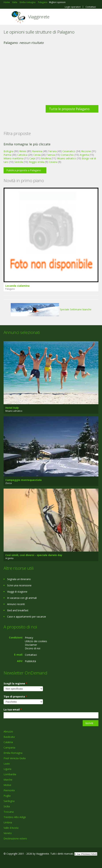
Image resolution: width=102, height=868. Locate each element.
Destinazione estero (15, 838)
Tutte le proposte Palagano (69, 109)
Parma (7, 155)
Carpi (32, 158)
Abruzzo (8, 731)
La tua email (13, 710)
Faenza (51, 155)
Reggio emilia (37, 162)
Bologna (8, 151)
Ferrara (52, 151)
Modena (46, 158)
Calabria (8, 742)
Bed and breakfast (18, 610)
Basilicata (9, 737)
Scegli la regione (15, 683)
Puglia (7, 796)
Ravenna (37, 151)
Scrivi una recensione (19, 585)
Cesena (53, 162)
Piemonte (9, 790)
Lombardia (10, 774)
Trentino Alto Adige (15, 817)
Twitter (21, 861)
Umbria (8, 822)
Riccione (86, 151)
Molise (7, 785)
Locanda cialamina (17, 286)
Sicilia (7, 806)
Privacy (29, 638)
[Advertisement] (51, 78)
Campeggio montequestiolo (24, 480)
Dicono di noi (33, 648)
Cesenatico (69, 151)
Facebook (5, 861)
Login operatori (73, 7)
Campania (9, 748)
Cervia (37, 155)
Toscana (9, 812)
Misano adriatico (66, 158)
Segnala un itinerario (19, 579)
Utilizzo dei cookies (36, 641)
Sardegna (9, 801)
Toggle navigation (7, 17)
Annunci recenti (16, 604)
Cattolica (22, 155)
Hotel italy (12, 408)
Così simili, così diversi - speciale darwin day (34, 555)
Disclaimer (31, 645)
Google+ (12, 861)
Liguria (7, 769)
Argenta (84, 155)
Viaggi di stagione (17, 592)
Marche (8, 780)
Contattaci (91, 7)
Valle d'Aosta (11, 828)
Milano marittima (14, 158)
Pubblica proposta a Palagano (24, 170)
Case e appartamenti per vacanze (27, 617)
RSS (30, 861)
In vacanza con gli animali (22, 598)
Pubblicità (30, 661)
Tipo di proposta (15, 696)
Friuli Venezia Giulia (15, 758)
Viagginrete (39, 17)
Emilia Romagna (13, 753)
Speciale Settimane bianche (51, 309)
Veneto (8, 833)
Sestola (19, 162)
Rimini (23, 151)
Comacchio (67, 155)
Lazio (7, 764)
